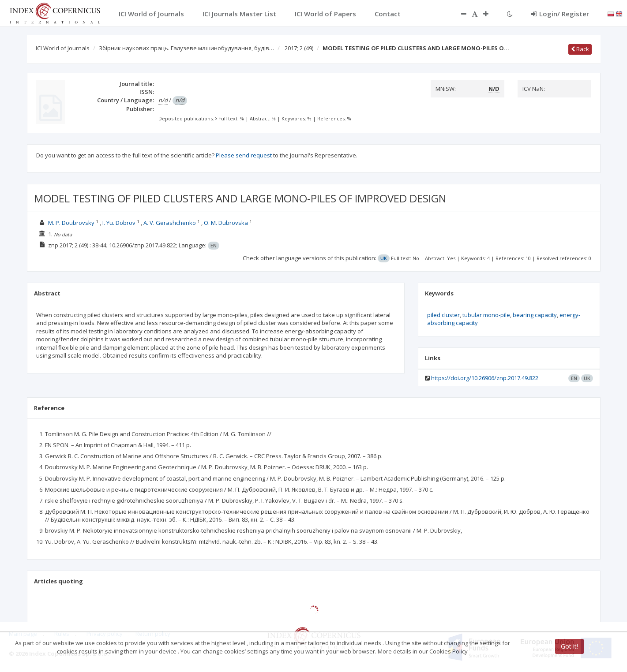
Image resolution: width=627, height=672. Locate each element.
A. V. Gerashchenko (170, 223)
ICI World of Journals (63, 48)
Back (580, 49)
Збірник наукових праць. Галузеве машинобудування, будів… (186, 48)
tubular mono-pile (486, 315)
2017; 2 (299, 48)
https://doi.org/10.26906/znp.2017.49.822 (485, 378)
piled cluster (443, 315)
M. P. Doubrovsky (71, 223)
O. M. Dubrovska (226, 223)
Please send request (244, 155)
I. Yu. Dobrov (119, 223)
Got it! (569, 646)
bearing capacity (535, 315)
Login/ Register (560, 14)
